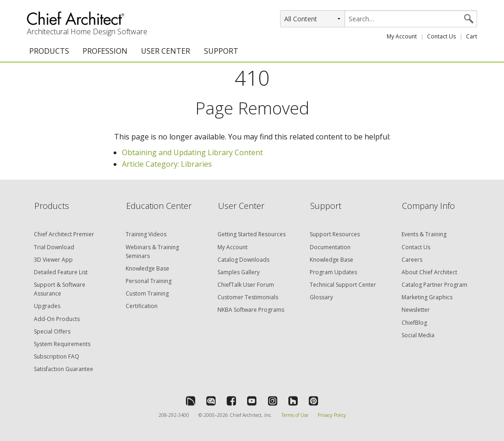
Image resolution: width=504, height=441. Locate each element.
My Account (402, 36)
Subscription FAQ (57, 356)
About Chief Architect (429, 272)
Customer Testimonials (248, 297)
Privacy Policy (332, 415)
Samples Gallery (239, 272)
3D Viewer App (53, 260)
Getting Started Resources (252, 234)
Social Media (418, 335)
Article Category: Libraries (167, 164)
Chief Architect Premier (64, 234)
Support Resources (335, 234)
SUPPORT (221, 51)
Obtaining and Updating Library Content (192, 152)
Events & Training (424, 234)
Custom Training (147, 293)
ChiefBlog (414, 323)
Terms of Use (295, 415)
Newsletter (416, 310)
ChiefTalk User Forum (246, 285)
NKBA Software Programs (251, 310)
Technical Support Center (343, 285)
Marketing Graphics (427, 297)
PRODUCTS (49, 51)
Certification (142, 306)
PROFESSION (105, 51)
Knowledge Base (147, 268)
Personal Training (149, 281)
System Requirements (62, 344)
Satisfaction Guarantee (64, 369)
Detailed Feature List (61, 272)
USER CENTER (166, 51)
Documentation (330, 247)
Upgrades (47, 306)
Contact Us (441, 36)
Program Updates (333, 272)
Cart (472, 36)
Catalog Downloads (243, 260)
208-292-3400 (174, 415)
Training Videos (146, 234)
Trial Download (54, 247)
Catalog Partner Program (434, 285)
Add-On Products (57, 319)
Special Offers (52, 331)
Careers (412, 260)
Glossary (321, 297)
